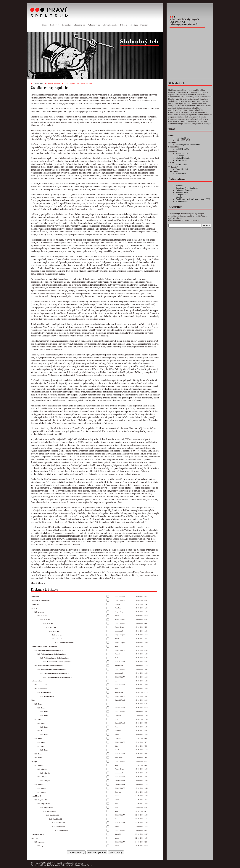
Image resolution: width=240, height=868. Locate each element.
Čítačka (179, 197)
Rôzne (45, 25)
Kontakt (179, 186)
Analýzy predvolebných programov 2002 (193, 199)
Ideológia (134, 25)
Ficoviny (144, 25)
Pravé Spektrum (183, 138)
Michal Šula (181, 174)
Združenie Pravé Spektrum (187, 188)
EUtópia (124, 25)
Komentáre (67, 25)
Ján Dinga (180, 156)
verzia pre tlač (86, 84)
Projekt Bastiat (182, 201)
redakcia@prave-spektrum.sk (188, 144)
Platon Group (86, 865)
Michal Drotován (183, 158)
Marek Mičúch (54, 84)
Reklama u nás (182, 192)
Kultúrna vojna (94, 25)
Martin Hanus (182, 165)
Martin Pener (181, 160)
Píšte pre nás (181, 195)
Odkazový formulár (184, 190)
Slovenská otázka (110, 25)
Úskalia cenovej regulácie (49, 88)
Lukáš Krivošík (182, 149)
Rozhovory (55, 25)
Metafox (74, 865)
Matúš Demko (182, 153)
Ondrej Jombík (182, 169)
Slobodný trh (79, 25)
